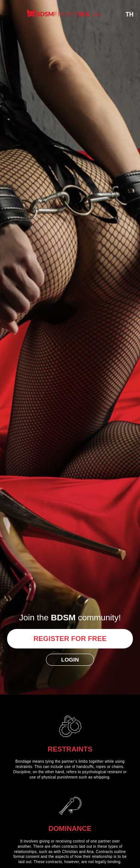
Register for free (70, 639)
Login (70, 660)
